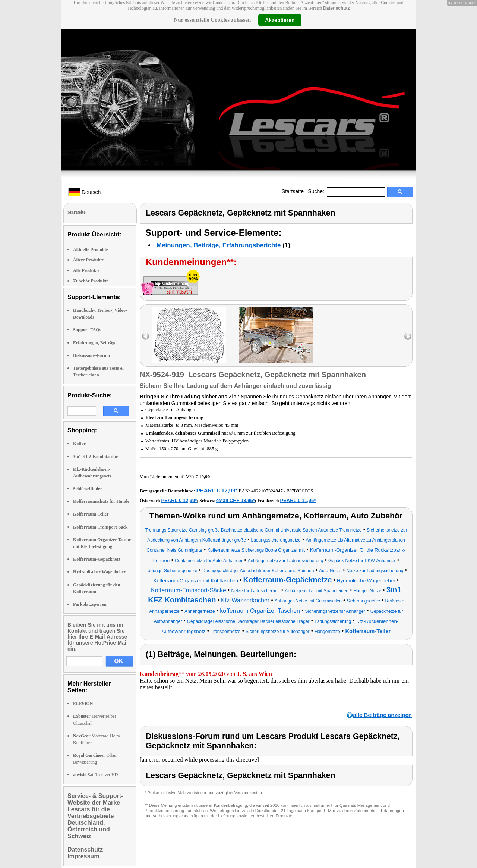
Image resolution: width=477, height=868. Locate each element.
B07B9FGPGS (300, 491)
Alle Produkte (86, 270)
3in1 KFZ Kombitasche (95, 457)
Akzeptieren (280, 20)
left (146, 336)
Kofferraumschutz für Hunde (101, 501)
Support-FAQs (87, 330)
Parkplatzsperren (90, 604)
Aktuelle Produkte (91, 250)
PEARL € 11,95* (298, 500)
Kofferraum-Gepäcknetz (97, 559)
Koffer (79, 444)
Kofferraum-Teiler (91, 514)
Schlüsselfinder (88, 489)
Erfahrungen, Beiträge (95, 343)
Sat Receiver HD (95, 775)
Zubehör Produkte (91, 281)
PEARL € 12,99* (217, 490)
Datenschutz (336, 8)
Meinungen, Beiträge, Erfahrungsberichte (219, 245)
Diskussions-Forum (91, 355)
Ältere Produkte (89, 260)
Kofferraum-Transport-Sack (100, 527)
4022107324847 (267, 491)
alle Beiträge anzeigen (382, 715)
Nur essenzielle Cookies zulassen (212, 20)
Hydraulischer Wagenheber (99, 572)
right (408, 336)
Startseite (293, 191)
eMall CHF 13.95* (236, 500)
